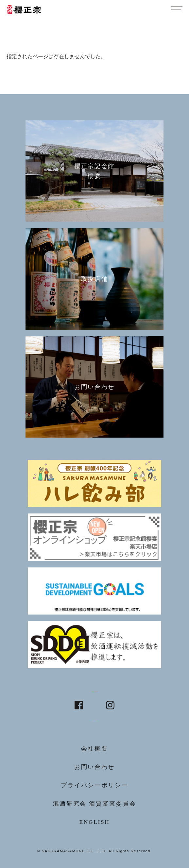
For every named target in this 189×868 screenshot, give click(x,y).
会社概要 (95, 749)
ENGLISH (94, 822)
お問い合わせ (94, 767)
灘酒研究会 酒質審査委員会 (95, 804)
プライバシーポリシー (94, 785)
